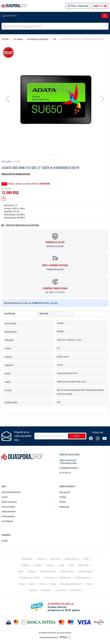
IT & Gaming (18, 39)
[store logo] (14, 6)
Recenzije (44, 314)
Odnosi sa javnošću (9, 501)
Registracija (83, 6)
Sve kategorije (7, 521)
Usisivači (33, 590)
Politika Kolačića (8, 516)
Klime (86, 558)
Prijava (73, 6)
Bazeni (22, 584)
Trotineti (42, 584)
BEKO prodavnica (83, 577)
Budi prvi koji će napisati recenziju (16, 174)
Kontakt (5, 540)
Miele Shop (84, 565)
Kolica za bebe (67, 571)
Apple (62, 565)
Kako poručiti (65, 492)
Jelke (32, 584)
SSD (55, 39)
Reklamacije (64, 506)
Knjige (53, 584)
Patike (71, 565)
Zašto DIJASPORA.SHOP (11, 492)
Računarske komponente (38, 39)
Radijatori (26, 565)
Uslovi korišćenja (8, 506)
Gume (21, 571)
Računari (32, 571)
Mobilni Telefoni (72, 558)
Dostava (63, 501)
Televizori (41, 558)
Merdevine (46, 590)
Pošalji (77, 435)
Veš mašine (60, 590)
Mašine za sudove (48, 571)
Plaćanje (63, 497)
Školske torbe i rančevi (30, 577)
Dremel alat (49, 577)
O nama (5, 497)
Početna (5, 39)
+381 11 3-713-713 (57, 292)
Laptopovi (50, 565)
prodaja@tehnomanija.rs (69, 468)
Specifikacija (10, 314)
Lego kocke (55, 558)
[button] (8, 99)
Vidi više (54, 303)
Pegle (89, 584)
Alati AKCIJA (76, 590)
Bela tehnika (27, 558)
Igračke (38, 565)
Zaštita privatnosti (9, 511)
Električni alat (65, 577)
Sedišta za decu (85, 571)
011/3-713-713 (9, 16)
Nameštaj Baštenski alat (71, 584)
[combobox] (55, 26)
